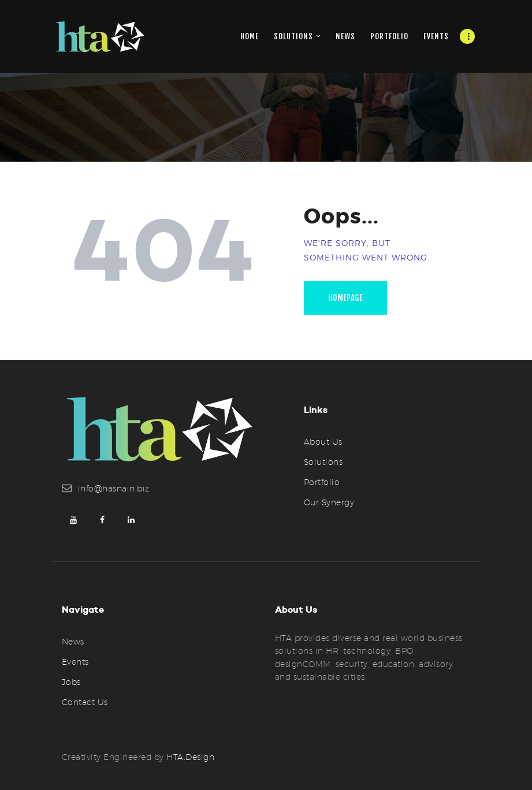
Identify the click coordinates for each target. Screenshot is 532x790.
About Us (323, 442)
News (73, 642)
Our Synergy (329, 502)
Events (75, 662)
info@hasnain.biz (114, 489)
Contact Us (85, 702)
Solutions (323, 462)
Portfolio (322, 482)
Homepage (345, 298)
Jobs (71, 682)
